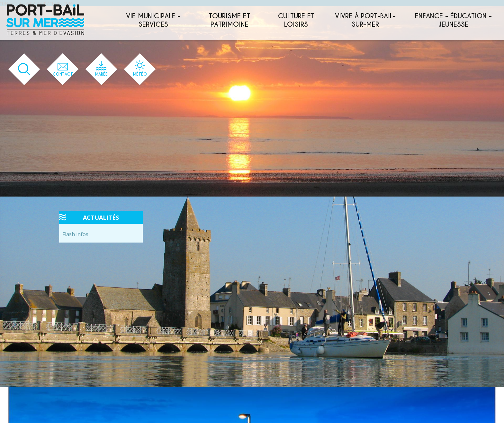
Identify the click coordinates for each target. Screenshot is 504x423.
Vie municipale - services (153, 20)
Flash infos (75, 234)
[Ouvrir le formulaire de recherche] (24, 69)
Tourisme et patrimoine (229, 20)
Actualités (101, 217)
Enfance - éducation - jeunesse (453, 20)
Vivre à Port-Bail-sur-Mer (365, 20)
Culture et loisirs (296, 20)
